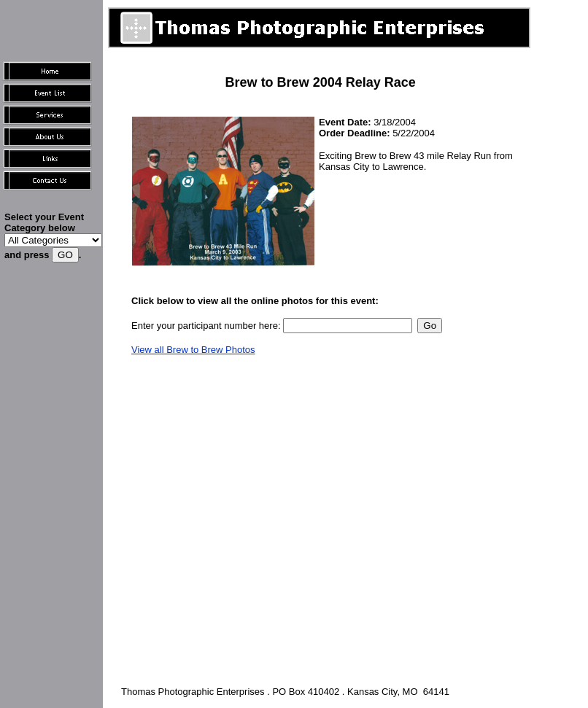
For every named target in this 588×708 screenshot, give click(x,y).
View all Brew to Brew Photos (193, 350)
